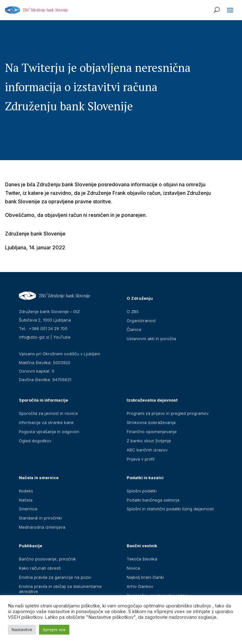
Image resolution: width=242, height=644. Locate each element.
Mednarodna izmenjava (42, 527)
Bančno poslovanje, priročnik (47, 559)
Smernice (28, 509)
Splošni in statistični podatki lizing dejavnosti (170, 509)
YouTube (62, 337)
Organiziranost (141, 321)
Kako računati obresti (40, 568)
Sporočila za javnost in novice (48, 413)
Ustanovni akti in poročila (151, 339)
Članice (134, 329)
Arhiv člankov (140, 586)
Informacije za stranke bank (46, 422)
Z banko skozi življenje (149, 441)
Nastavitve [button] (22, 629)
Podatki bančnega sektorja (153, 500)
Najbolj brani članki (145, 577)
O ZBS (133, 311)
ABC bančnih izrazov (147, 450)
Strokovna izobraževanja (151, 422)
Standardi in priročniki (40, 518)
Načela (26, 500)
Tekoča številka (142, 559)
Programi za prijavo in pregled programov (168, 413)
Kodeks (26, 491)
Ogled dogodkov (35, 441)
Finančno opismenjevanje (152, 432)
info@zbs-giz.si (34, 337)
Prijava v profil (141, 459)
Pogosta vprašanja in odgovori (49, 432)
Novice (133, 568)
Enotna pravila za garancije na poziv (55, 577)
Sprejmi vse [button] (54, 629)
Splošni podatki (142, 491)
